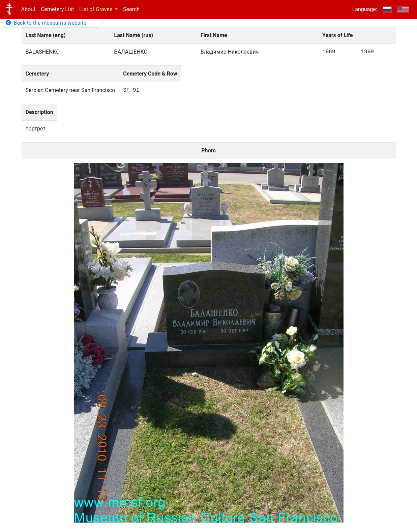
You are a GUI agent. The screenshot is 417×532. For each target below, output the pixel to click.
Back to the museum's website (46, 23)
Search (131, 9)
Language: (365, 9)
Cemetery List (57, 9)
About (28, 9)
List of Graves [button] (96, 9)
